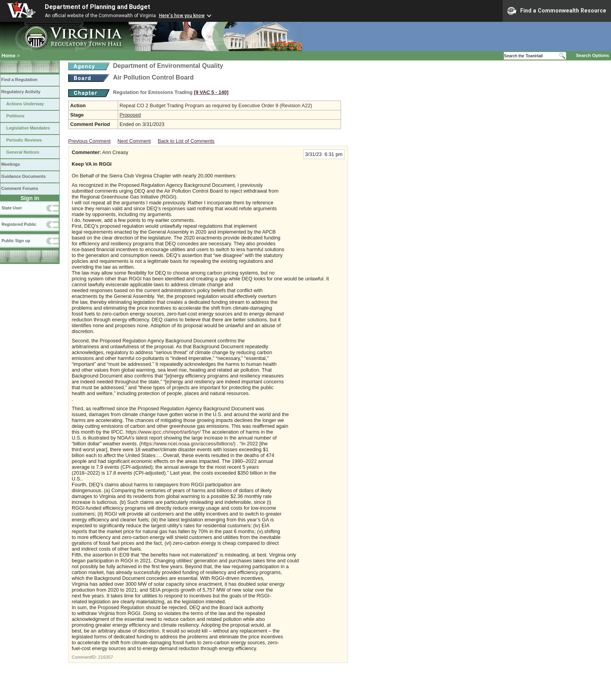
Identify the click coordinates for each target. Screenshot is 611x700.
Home (9, 56)
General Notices (23, 152)
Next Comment (134, 141)
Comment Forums (20, 188)
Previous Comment (89, 141)
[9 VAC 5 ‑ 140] (211, 92)
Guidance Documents (23, 176)
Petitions (15, 116)
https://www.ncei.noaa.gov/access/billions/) (188, 444)
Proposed (130, 115)
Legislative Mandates (28, 128)
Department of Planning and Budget (97, 7)
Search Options (592, 55)
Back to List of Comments (186, 141)
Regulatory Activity (21, 92)
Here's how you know (182, 16)
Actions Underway (25, 104)
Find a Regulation (19, 80)
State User (12, 208)
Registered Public (19, 224)
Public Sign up (16, 241)
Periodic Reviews (24, 140)
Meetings (11, 164)
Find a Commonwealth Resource (557, 11)
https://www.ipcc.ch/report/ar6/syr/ (163, 432)
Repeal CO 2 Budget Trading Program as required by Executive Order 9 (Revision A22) (216, 105)
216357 (106, 657)
